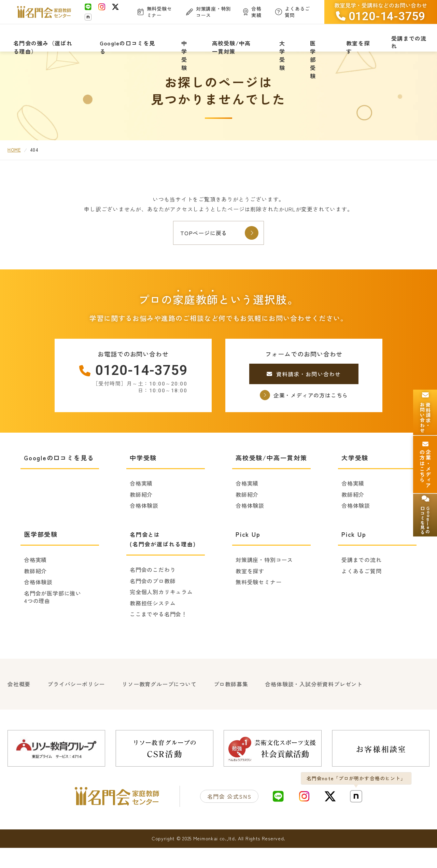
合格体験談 (144, 528)
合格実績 (141, 506)
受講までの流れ (362, 583)
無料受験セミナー (258, 605)
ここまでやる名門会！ (158, 637)
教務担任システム (153, 626)
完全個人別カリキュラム (161, 615)
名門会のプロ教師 (153, 603)
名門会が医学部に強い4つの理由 (53, 620)
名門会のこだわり (153, 592)
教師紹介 (141, 517)
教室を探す (250, 593)
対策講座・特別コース (264, 583)
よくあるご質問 (362, 593)
